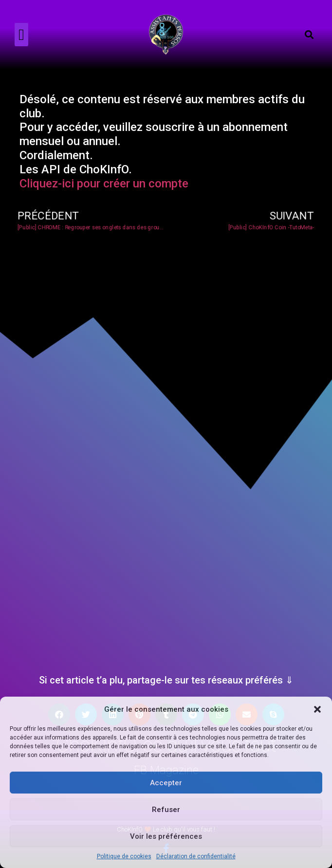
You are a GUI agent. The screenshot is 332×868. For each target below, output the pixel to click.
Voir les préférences (166, 836)
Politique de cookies (124, 856)
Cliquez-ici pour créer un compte (104, 184)
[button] (317, 709)
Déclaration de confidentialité (196, 856)
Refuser (166, 810)
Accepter (166, 783)
